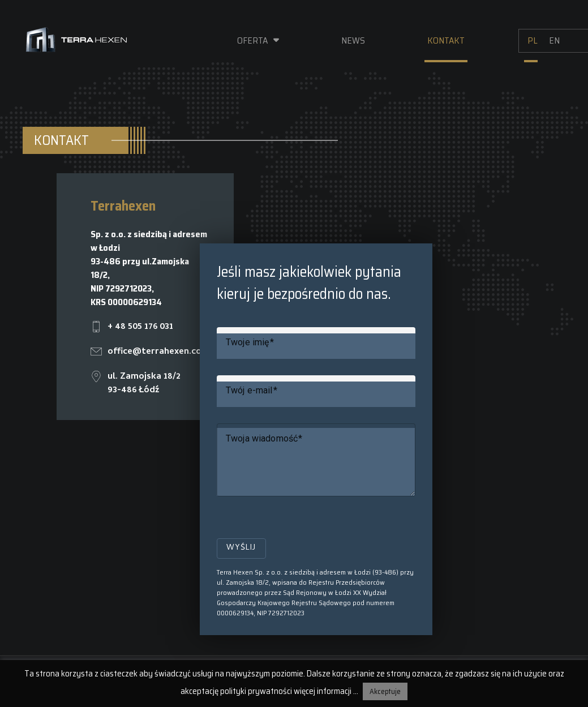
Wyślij (241, 548)
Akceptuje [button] (385, 691)
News (353, 40)
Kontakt (446, 40)
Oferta (252, 40)
